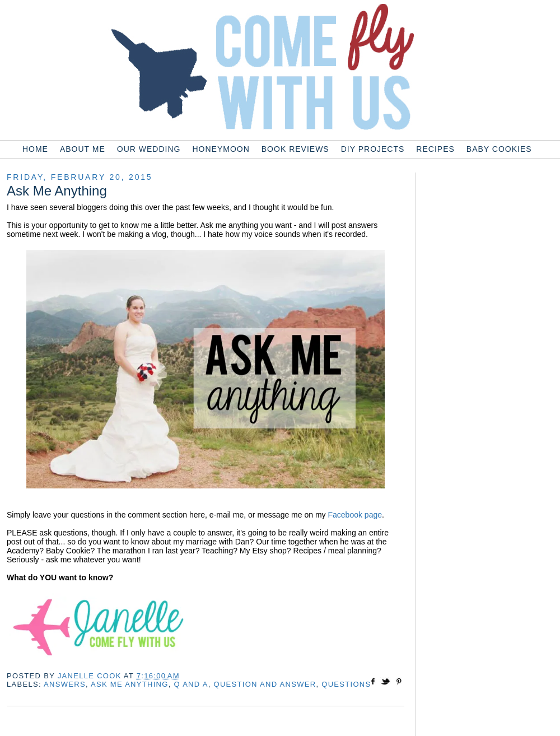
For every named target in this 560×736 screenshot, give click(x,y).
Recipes (435, 149)
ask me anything (130, 684)
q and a (191, 684)
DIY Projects (373, 149)
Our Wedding (149, 149)
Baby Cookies (499, 149)
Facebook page (355, 515)
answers (65, 684)
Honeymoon (221, 149)
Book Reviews (295, 149)
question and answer (265, 684)
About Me (83, 149)
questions (346, 684)
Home (35, 149)
